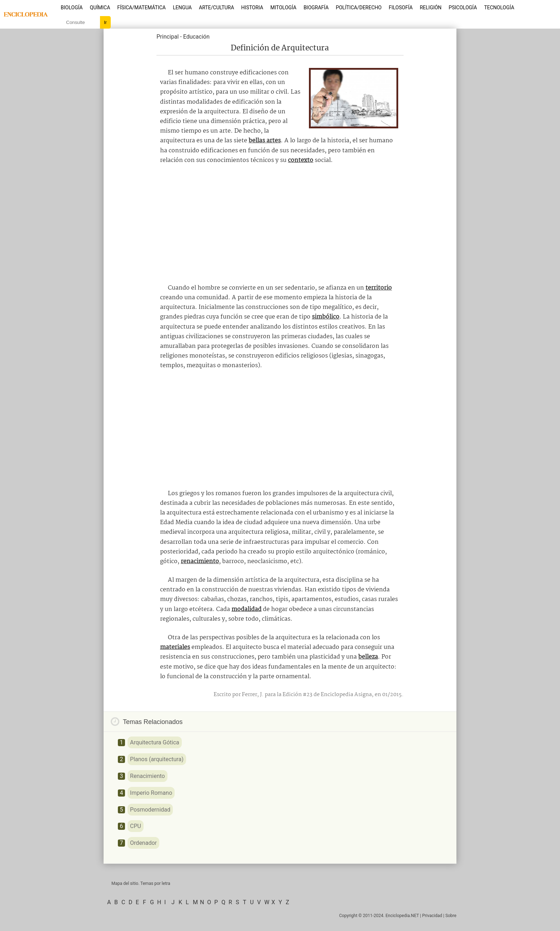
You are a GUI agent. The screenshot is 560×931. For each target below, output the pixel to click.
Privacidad (432, 916)
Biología (72, 8)
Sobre (451, 916)
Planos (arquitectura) (157, 759)
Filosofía (401, 8)
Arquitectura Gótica (155, 742)
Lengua (182, 8)
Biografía (316, 8)
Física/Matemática (141, 8)
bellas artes (265, 141)
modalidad (246, 609)
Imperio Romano (151, 793)
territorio (379, 288)
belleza (368, 657)
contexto (301, 160)
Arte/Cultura (216, 8)
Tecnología (499, 8)
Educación (196, 37)
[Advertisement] (280, 224)
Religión (431, 8)
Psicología (463, 8)
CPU (136, 826)
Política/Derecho (359, 8)
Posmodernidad (150, 810)
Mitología (283, 8)
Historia (252, 8)
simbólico (326, 317)
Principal (167, 37)
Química (100, 8)
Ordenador (143, 843)
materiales (175, 647)
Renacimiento (147, 776)
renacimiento (200, 561)
